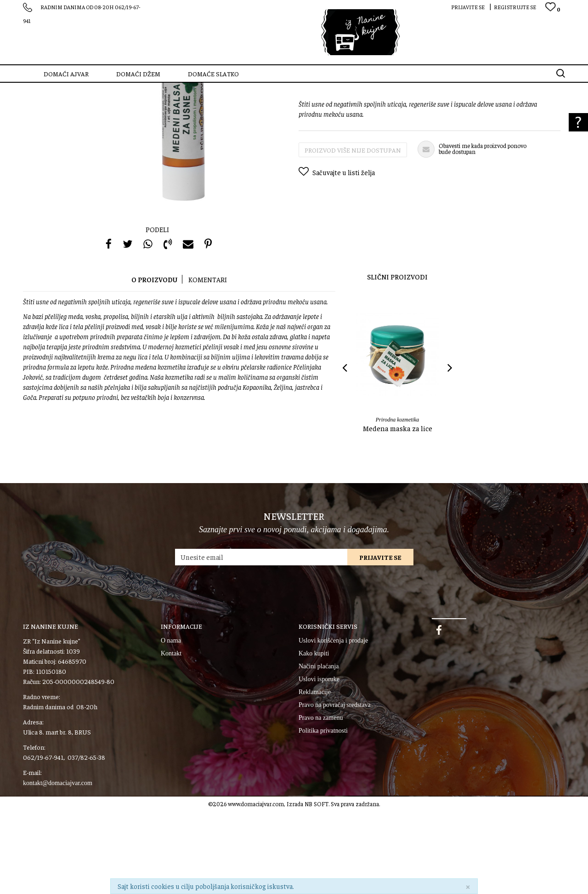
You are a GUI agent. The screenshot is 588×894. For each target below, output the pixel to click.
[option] (397, 466)
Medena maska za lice (398, 511)
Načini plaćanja (319, 749)
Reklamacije (315, 775)
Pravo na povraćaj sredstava (335, 788)
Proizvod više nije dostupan (353, 233)
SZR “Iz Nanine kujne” (48, 89)
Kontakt (171, 736)
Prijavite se (380, 640)
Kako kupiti (314, 736)
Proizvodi (91, 89)
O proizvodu (154, 362)
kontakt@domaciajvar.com (58, 866)
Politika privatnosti (323, 813)
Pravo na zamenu (321, 800)
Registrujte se (515, 7)
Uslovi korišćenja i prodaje (333, 723)
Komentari (208, 362)
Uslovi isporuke (319, 762)
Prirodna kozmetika (131, 89)
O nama (171, 723)
